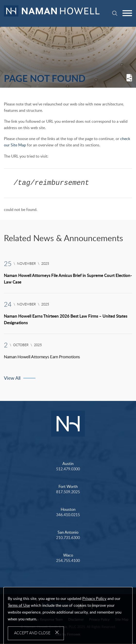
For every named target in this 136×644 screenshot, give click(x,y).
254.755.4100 (68, 561)
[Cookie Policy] (68, 616)
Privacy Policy (94, 599)
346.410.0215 (68, 515)
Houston (68, 510)
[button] (129, 80)
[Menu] (127, 13)
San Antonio (68, 533)
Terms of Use (19, 606)
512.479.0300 (68, 469)
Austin (68, 464)
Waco (68, 556)
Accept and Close (32, 633)
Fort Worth (68, 487)
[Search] (115, 13)
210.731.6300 (68, 538)
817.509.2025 (68, 492)
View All (12, 379)
